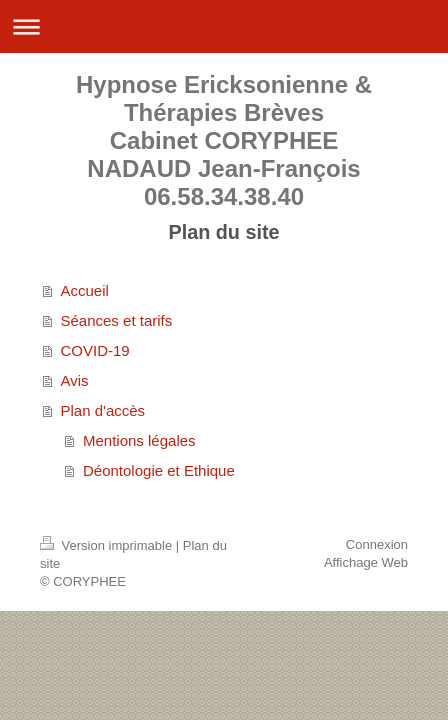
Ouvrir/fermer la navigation (224, 26)
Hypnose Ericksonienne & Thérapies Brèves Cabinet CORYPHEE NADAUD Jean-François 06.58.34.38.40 (224, 140)
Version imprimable (108, 545)
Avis (75, 380)
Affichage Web (366, 562)
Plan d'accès (103, 410)
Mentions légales (139, 440)
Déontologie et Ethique (159, 470)
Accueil (85, 290)
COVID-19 (95, 350)
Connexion (377, 544)
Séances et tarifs (117, 320)
